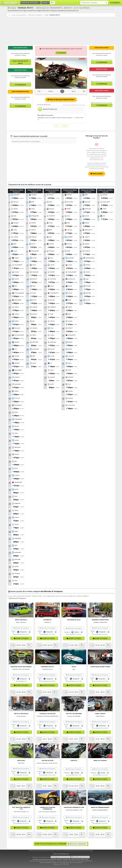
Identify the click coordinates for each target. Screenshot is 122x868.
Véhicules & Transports (35, 15)
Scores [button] (45, 3)
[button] (53, 3)
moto (56, 126)
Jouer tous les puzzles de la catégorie (61, 844)
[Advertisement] (61, 31)
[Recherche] (106, 3)
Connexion (115, 3)
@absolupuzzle (60, 857)
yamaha (65, 126)
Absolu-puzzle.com (58, 864)
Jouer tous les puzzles (30, 3)
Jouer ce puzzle (21, 638)
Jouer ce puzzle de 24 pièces (20, 62)
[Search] (94, 3)
